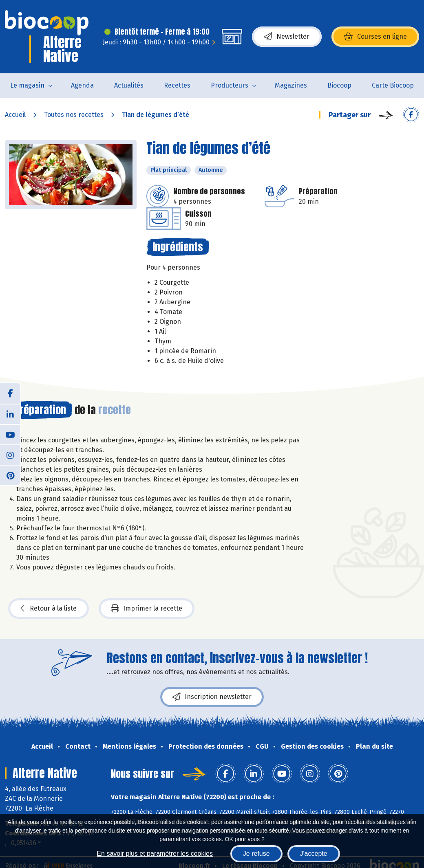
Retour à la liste (49, 609)
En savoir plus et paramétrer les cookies (155, 854)
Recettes (177, 85)
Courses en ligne (375, 37)
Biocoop (339, 85)
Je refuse (256, 854)
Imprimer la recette (147, 609)
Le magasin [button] (27, 85)
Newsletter (287, 37)
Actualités (129, 85)
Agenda (82, 85)
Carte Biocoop (393, 85)
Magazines (291, 85)
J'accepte (314, 854)
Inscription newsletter (212, 697)
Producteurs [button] (230, 85)
